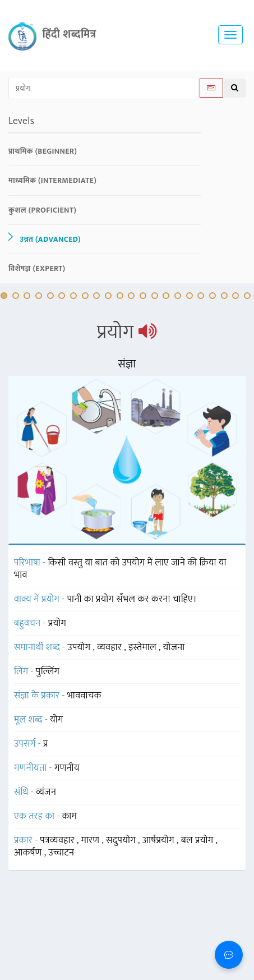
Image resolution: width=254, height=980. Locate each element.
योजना (174, 647)
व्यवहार (110, 647)
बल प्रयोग (198, 840)
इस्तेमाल (144, 647)
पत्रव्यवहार (58, 840)
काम (70, 816)
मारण (92, 840)
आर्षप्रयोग (160, 840)
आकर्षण (29, 853)
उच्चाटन (61, 853)
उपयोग (80, 647)
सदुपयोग (122, 840)
